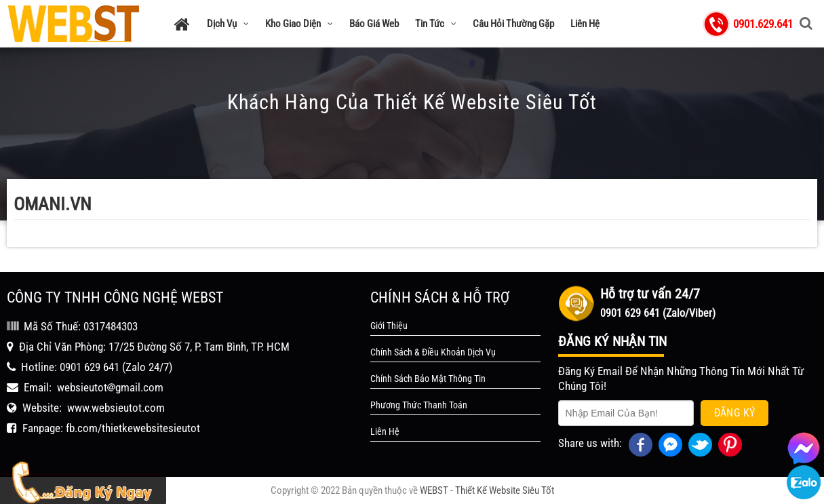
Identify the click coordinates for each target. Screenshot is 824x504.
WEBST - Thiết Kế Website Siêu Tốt (487, 490)
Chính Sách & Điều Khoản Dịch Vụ (433, 352)
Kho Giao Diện (299, 24)
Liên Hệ (585, 24)
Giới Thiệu (389, 326)
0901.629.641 (763, 24)
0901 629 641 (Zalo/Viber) (658, 313)
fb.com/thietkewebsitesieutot (133, 428)
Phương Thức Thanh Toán (419, 405)
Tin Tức (436, 24)
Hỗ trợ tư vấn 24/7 (650, 294)
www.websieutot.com (116, 408)
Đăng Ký (735, 413)
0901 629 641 (90, 367)
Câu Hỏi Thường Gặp (513, 24)
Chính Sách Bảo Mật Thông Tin (428, 379)
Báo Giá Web (374, 24)
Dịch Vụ (228, 24)
